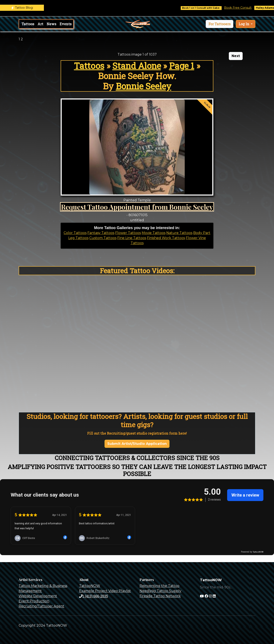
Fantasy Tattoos (101, 233)
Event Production (34, 601)
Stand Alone (137, 66)
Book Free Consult (244, 8)
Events (66, 24)
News (51, 24)
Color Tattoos (75, 233)
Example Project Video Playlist (105, 591)
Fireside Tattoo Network (160, 596)
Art (40, 24)
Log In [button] (244, 24)
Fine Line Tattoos (132, 238)
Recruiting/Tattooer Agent (41, 606)
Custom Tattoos (103, 238)
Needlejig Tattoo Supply (160, 591)
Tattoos (28, 24)
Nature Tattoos (179, 233)
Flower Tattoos (128, 233)
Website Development (38, 596)
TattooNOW (90, 586)
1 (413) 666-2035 (94, 596)
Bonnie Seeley (144, 86)
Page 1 (182, 66)
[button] (219, 24)
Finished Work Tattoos (166, 238)
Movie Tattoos (154, 233)
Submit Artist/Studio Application (137, 444)
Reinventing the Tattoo (159, 586)
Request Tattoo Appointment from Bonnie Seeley (137, 207)
